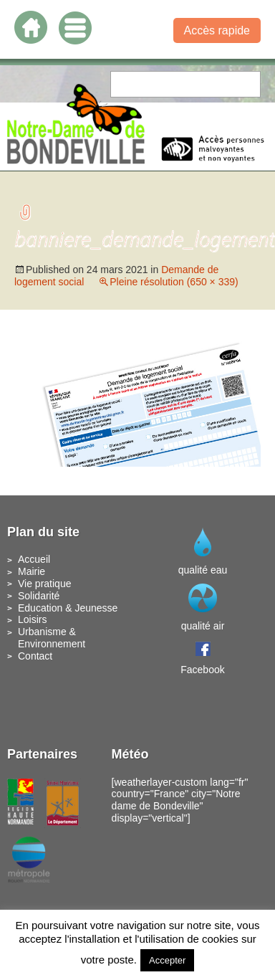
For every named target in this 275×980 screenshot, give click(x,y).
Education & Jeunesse (68, 608)
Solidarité (39, 596)
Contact (35, 656)
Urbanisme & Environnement (52, 638)
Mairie (32, 571)
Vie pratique (44, 584)
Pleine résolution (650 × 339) (174, 282)
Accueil (34, 559)
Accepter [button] (167, 960)
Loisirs (32, 619)
